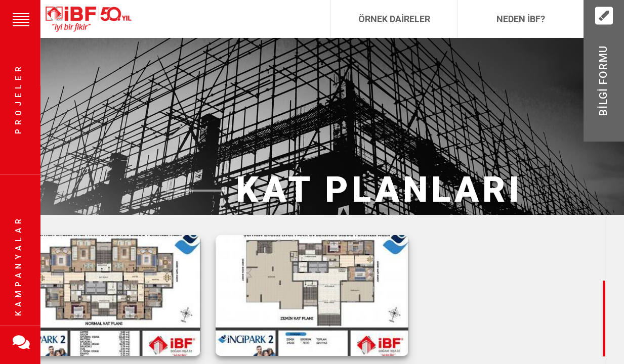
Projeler (18, 99)
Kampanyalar (18, 265)
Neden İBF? (521, 19)
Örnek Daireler (394, 19)
